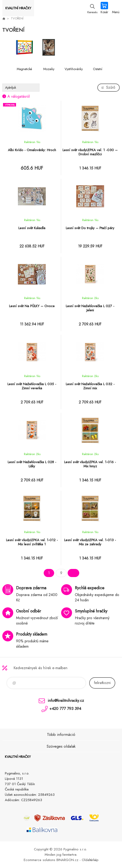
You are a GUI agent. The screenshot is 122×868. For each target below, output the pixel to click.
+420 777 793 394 (65, 709)
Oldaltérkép (90, 860)
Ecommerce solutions (40, 860)
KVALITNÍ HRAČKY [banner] (18, 8)
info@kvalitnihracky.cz (66, 700)
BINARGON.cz (67, 860)
